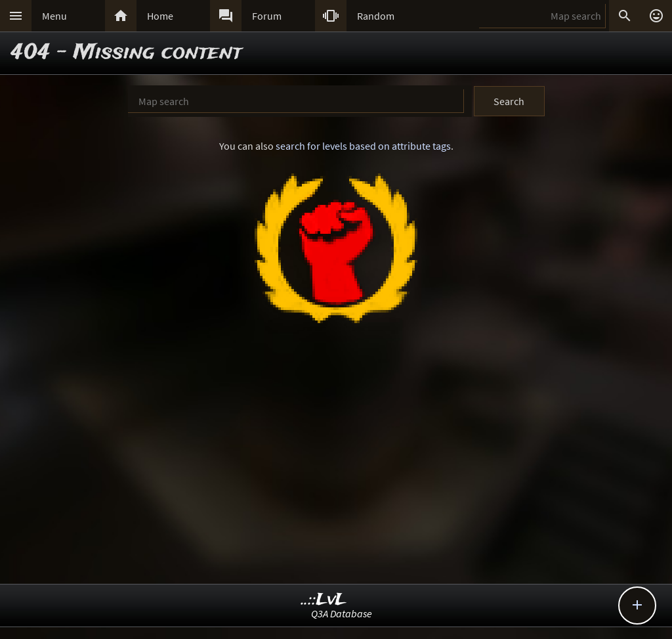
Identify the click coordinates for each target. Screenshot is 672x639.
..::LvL (324, 600)
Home (160, 16)
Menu (54, 16)
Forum (267, 16)
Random (376, 16)
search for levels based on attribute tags (363, 146)
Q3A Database (342, 613)
